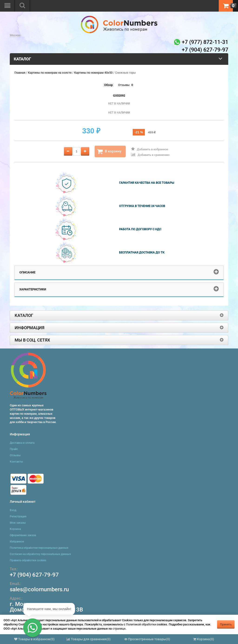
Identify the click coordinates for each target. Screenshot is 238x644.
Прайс (14, 449)
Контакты (16, 462)
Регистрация (18, 516)
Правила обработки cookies (28, 560)
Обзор (108, 85)
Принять (226, 624)
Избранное (17, 542)
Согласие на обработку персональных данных (40, 554)
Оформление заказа (23, 535)
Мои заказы (18, 523)
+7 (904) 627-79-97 (34, 575)
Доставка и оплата (22, 443)
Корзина (15, 529)
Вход (13, 510)
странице (119, 629)
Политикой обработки (141, 624)
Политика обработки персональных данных (39, 548)
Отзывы (124, 85)
